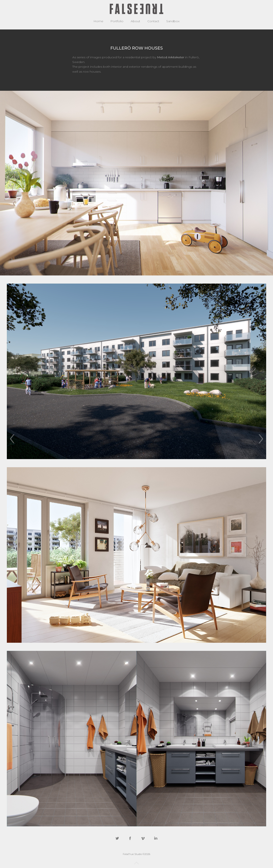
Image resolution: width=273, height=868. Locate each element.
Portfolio (117, 21)
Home (98, 21)
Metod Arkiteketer (171, 57)
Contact (153, 21)
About (135, 21)
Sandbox (173, 21)
